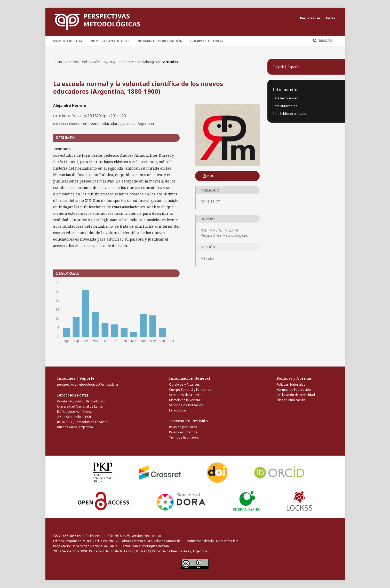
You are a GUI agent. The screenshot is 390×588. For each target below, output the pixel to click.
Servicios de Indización (186, 405)
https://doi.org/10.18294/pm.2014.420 (94, 116)
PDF (210, 176)
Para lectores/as (285, 98)
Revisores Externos (183, 432)
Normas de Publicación (160, 41)
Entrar (332, 18)
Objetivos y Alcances (184, 384)
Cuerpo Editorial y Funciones (190, 390)
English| (280, 67)
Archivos (72, 62)
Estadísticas (178, 410)
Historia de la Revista (185, 400)
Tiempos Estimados (184, 437)
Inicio (58, 62)
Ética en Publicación (291, 400)
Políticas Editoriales (291, 384)
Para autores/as (285, 106)
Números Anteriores (110, 41)
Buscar (325, 41)
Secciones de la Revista (186, 395)
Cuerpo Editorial (207, 41)
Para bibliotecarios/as (289, 114)
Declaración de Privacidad (296, 395)
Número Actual (68, 41)
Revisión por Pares (183, 427)
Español (294, 67)
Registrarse (310, 18)
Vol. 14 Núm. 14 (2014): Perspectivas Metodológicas (121, 62)
